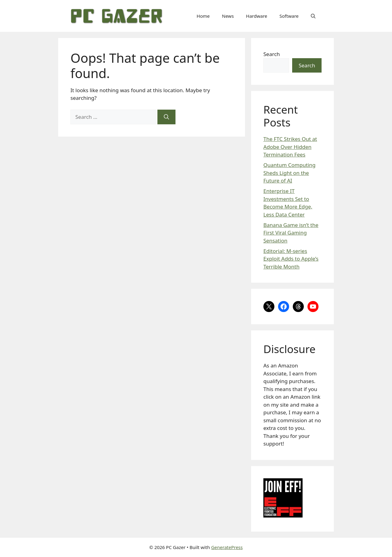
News (228, 16)
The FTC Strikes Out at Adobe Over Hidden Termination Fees (290, 147)
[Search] (166, 117)
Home (203, 16)
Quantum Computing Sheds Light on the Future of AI (289, 173)
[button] (313, 16)
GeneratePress (227, 547)
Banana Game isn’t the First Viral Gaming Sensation (291, 233)
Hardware (256, 16)
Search (272, 54)
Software (289, 16)
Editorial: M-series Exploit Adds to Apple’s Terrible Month (291, 259)
